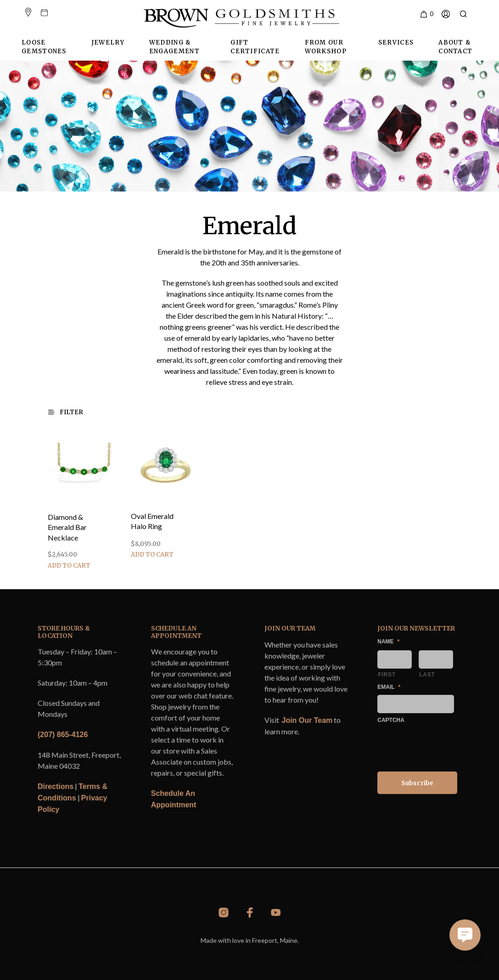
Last (427, 675)
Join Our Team (307, 720)
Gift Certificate (255, 47)
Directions (56, 786)
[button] (426, 14)
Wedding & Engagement (174, 47)
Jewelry (108, 42)
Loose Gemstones (44, 47)
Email (389, 687)
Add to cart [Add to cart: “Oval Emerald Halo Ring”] (153, 550)
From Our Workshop (326, 47)
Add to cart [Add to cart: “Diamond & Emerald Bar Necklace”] (69, 566)
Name (388, 642)
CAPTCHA (391, 720)
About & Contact (455, 47)
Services (396, 42)
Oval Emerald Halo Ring (153, 519)
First (387, 675)
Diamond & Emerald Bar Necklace (67, 528)
